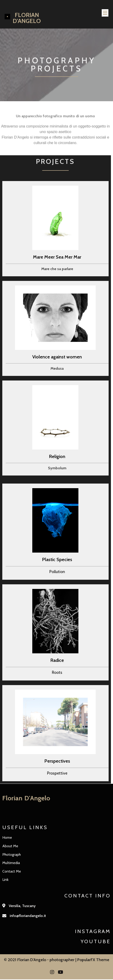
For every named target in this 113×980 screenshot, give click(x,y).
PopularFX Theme (93, 960)
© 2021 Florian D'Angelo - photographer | (41, 960)
